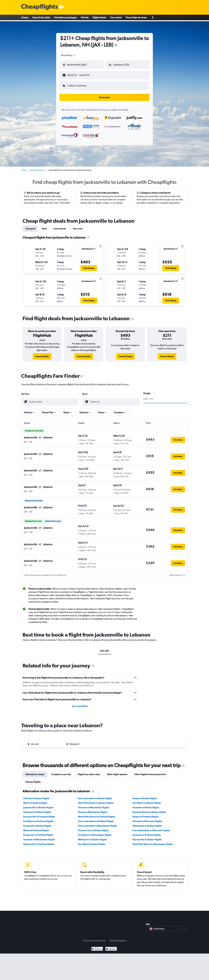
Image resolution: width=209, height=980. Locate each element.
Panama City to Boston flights (93, 828)
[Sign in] (153, 18)
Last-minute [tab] (60, 226)
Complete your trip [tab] (61, 772)
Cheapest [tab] (30, 226)
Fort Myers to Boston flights (147, 800)
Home (25, 18)
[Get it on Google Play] (97, 947)
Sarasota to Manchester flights (39, 837)
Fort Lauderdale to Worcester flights (151, 828)
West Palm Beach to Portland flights (96, 814)
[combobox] (68, 55)
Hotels (85, 18)
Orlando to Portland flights (37, 809)
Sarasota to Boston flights (146, 805)
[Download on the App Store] (111, 947)
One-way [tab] (78, 226)
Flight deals (99, 18)
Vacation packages (66, 18)
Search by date (41, 18)
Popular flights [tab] (33, 779)
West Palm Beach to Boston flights (96, 800)
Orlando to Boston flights (36, 796)
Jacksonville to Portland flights (39, 814)
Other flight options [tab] (117, 772)
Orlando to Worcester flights (147, 819)
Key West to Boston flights (92, 841)
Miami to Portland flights (36, 828)
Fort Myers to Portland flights (38, 819)
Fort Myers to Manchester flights (95, 832)
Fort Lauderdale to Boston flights (95, 796)
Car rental (116, 18)
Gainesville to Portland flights (39, 841)
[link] (42, 354)
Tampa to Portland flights (145, 814)
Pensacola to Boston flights (37, 823)
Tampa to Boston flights (145, 796)
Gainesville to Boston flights (147, 837)
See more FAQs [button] (80, 704)
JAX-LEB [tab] (104, 648)
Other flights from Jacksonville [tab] (150, 772)
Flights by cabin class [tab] (89, 772)
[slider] (189, 400)
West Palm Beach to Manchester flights (153, 841)
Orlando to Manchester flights (93, 805)
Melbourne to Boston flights (92, 837)
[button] (80, 75)
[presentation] (116, 45)
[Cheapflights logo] (40, 7)
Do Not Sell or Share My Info (94, 938)
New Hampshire (37, 167)
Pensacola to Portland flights (38, 832)
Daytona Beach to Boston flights (149, 809)
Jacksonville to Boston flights (38, 805)
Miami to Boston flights (35, 800)
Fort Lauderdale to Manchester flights (97, 823)
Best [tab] (44, 226)
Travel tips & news (136, 18)
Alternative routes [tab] (35, 772)
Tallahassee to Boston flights (147, 823)
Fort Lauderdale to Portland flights (96, 819)
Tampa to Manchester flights (93, 809)
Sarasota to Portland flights (147, 832)
